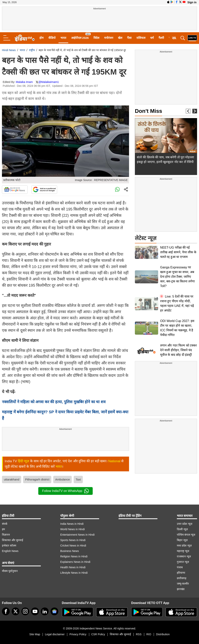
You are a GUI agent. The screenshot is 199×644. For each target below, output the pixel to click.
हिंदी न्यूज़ (24, 461)
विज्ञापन (6, 535)
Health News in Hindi (73, 567)
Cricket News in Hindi (73, 546)
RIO (149, 634)
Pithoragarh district (37, 479)
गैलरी (161, 38)
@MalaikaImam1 (49, 82)
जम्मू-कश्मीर (183, 584)
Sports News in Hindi (73, 540)
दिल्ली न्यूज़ (182, 529)
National (114, 461)
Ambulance (62, 479)
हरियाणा (181, 573)
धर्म (152, 38)
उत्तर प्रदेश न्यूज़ (185, 524)
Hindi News (9, 50)
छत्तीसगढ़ (182, 578)
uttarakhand (12, 479)
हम (3, 529)
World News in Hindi (72, 529)
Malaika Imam (24, 82)
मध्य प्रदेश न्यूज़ (184, 546)
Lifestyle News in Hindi (74, 573)
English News (10, 551)
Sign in (192, 2)
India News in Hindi (72, 524)
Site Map (35, 634)
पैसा (129, 38)
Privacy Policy (78, 634)
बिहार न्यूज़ (182, 540)
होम (41, 38)
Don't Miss (148, 111)
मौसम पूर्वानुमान (10, 571)
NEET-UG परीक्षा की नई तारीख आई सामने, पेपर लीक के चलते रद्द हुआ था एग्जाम (178, 252)
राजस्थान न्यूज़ (184, 556)
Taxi (78, 479)
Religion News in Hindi (74, 556)
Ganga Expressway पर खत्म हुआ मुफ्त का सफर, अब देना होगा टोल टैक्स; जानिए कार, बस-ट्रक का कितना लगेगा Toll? (177, 277)
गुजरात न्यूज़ (183, 562)
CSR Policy (98, 634)
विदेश (96, 38)
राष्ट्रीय (32, 50)
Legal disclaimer (55, 634)
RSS (139, 634)
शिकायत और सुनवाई (13, 540)
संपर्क (5, 524)
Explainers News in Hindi (75, 562)
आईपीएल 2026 (80, 38)
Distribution (163, 634)
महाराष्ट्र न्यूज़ (183, 551)
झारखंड (181, 589)
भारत (63, 38)
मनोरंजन (109, 38)
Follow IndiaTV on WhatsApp (65, 491)
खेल (120, 38)
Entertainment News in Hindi (77, 535)
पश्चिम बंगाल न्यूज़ (186, 535)
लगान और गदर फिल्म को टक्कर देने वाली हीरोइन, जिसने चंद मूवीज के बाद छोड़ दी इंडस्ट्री (178, 350)
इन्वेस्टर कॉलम (9, 546)
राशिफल (141, 38)
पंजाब (180, 567)
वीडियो (52, 38)
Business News (70, 551)
